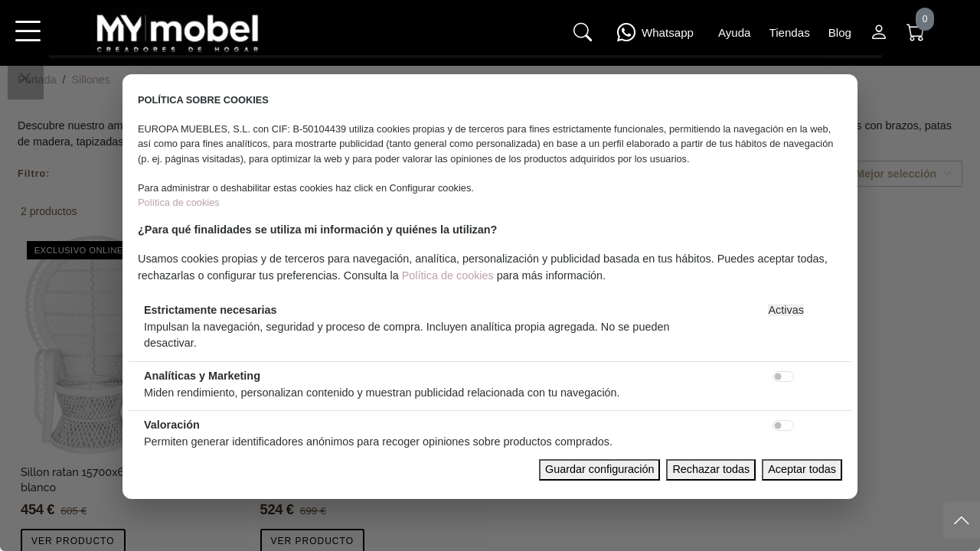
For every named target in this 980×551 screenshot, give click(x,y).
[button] (28, 41)
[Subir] (962, 520)
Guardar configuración (599, 469)
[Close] (25, 78)
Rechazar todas (711, 469)
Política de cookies (179, 202)
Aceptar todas (802, 469)
